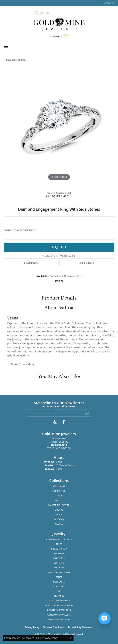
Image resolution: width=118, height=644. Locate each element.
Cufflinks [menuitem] (59, 587)
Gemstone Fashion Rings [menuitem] (59, 605)
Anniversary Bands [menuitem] (59, 572)
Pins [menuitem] (59, 591)
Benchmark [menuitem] (59, 486)
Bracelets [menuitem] (59, 558)
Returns (87, 263)
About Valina (59, 308)
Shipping (31, 263)
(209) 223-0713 (59, 196)
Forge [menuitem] (59, 496)
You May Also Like (59, 376)
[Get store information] (59, 448)
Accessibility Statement (81, 627)
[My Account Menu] (109, 3)
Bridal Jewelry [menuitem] (59, 549)
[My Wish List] (59, 36)
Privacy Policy (32, 627)
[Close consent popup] (71, 638)
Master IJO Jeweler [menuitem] (59, 505)
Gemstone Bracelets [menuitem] (59, 615)
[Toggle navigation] (6, 48)
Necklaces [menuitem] (59, 582)
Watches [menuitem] (59, 563)
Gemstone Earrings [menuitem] (59, 601)
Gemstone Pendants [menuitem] (59, 620)
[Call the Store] (59, 445)
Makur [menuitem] (59, 500)
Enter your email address (59, 406)
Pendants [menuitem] (59, 568)
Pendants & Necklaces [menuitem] (59, 539)
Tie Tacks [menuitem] (59, 596)
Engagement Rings (16, 60)
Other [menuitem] (59, 577)
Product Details (59, 298)
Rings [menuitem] (59, 544)
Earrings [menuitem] (59, 554)
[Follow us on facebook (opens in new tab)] (63, 422)
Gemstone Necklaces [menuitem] (59, 610)
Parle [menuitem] (59, 515)
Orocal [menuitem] (59, 510)
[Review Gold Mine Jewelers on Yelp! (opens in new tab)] (55, 422)
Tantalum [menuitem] (59, 519)
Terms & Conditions (54, 627)
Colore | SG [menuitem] (59, 491)
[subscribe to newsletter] (87, 413)
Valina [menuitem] (59, 524)
